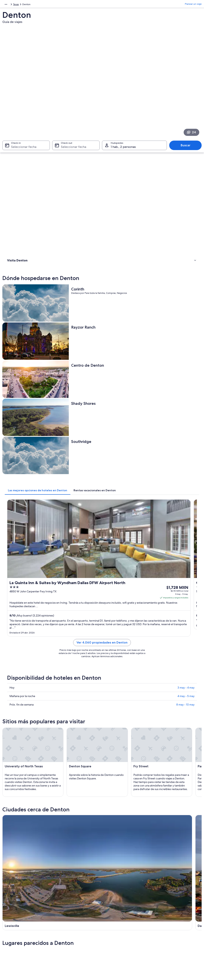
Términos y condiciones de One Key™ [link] (126, 917)
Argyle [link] (158, 774)
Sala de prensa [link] (14, 936)
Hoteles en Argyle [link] (23, 725)
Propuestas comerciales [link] (19, 917)
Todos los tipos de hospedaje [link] (72, 936)
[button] (102, 691)
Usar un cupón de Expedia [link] (170, 927)
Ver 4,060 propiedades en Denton (127, 352)
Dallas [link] (58, 774)
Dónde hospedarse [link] (19, 140)
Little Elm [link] (110, 781)
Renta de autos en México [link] (70, 930)
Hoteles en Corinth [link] (115, 740)
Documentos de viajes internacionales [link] (176, 933)
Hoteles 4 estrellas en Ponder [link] (121, 718)
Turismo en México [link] (66, 898)
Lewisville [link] (12, 774)
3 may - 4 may (186, 392)
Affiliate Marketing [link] (16, 930)
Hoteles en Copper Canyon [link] (28, 740)
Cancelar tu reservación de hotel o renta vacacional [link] (177, 913)
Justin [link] (9, 781)
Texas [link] (48, 5)
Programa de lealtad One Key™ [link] (73, 949)
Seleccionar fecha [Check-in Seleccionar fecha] (21, 96)
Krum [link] (58, 781)
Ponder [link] (158, 781)
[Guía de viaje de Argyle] (76, 627)
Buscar (187, 95)
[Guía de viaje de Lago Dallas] (178, 589)
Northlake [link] (12, 788)
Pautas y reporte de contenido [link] (122, 930)
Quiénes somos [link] (15, 898)
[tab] (87, 255)
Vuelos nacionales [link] (66, 924)
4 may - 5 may (186, 401)
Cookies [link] (110, 905)
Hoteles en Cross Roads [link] (26, 748)
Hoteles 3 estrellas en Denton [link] (30, 718)
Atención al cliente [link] (166, 898)
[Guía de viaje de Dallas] (127, 589)
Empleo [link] (10, 905)
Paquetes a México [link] (66, 917)
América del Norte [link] (12, 5)
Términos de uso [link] (115, 911)
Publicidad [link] (12, 924)
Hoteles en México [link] (66, 905)
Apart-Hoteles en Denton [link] (119, 748)
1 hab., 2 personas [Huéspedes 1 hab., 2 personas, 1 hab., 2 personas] (123, 96)
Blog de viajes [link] (64, 943)
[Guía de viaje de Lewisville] (76, 589)
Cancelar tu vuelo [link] (165, 905)
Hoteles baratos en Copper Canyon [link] (33, 733)
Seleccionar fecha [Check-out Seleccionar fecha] (72, 96)
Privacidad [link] (112, 898)
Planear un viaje (193, 5)
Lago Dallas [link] (112, 774)
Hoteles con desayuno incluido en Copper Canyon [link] (134, 733)
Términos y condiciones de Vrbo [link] (123, 924)
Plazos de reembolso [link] (167, 921)
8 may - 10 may (185, 409)
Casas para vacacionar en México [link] (74, 911)
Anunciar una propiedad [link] (19, 911)
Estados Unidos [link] (34, 5)
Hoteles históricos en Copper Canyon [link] (126, 725)
